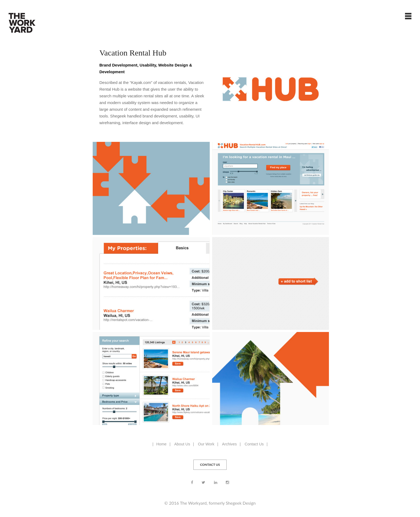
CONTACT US (210, 465)
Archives (229, 444)
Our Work (206, 444)
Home (161, 444)
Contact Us (254, 444)
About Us (182, 444)
